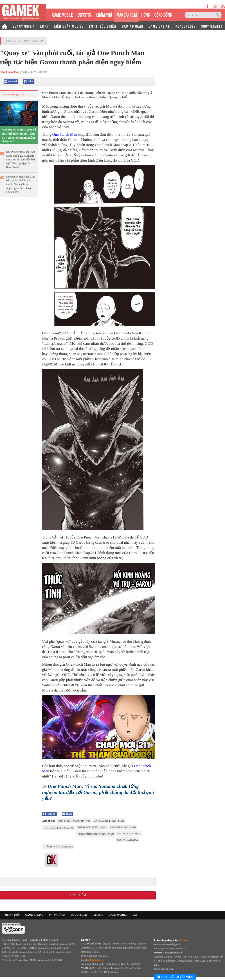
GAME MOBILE (63, 14)
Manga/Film (34, 41)
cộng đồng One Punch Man (96, 834)
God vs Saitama (128, 840)
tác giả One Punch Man (59, 828)
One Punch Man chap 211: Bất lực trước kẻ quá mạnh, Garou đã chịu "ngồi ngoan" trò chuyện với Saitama (20, 184)
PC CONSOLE (79, 915)
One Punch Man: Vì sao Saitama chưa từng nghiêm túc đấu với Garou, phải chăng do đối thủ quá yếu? (98, 792)
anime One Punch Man (92, 827)
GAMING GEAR (133, 26)
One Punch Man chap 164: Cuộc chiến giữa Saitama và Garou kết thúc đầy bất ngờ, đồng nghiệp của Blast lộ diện (21, 160)
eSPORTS (84, 14)
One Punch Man (65, 134)
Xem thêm (78, 895)
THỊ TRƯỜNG (57, 915)
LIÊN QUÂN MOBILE (69, 26)
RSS (135, 915)
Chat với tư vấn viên (175, 977)
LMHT (45, 26)
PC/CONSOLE (186, 26)
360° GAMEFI (212, 26)
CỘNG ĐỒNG (163, 14)
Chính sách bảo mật (164, 969)
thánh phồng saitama (58, 847)
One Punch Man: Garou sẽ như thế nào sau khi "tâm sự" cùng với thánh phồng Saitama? (19, 135)
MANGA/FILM (127, 14)
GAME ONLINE (159, 26)
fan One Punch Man (123, 827)
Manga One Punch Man (109, 821)
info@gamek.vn (96, 960)
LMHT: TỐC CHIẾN (103, 26)
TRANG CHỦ (12, 915)
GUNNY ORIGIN (24, 26)
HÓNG (146, 14)
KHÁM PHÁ (104, 14)
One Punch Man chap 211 (74, 821)
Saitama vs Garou (129, 834)
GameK (10, 41)
